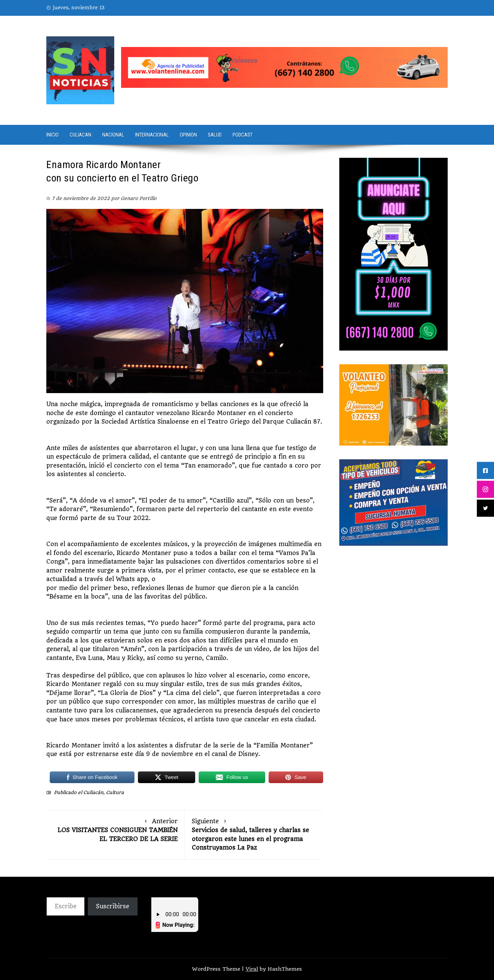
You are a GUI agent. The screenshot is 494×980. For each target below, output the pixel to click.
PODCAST (243, 135)
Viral (252, 969)
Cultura (115, 792)
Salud (215, 135)
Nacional (113, 135)
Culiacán (93, 792)
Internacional (152, 135)
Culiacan (80, 135)
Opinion (188, 135)
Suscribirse (113, 906)
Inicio (52, 135)
